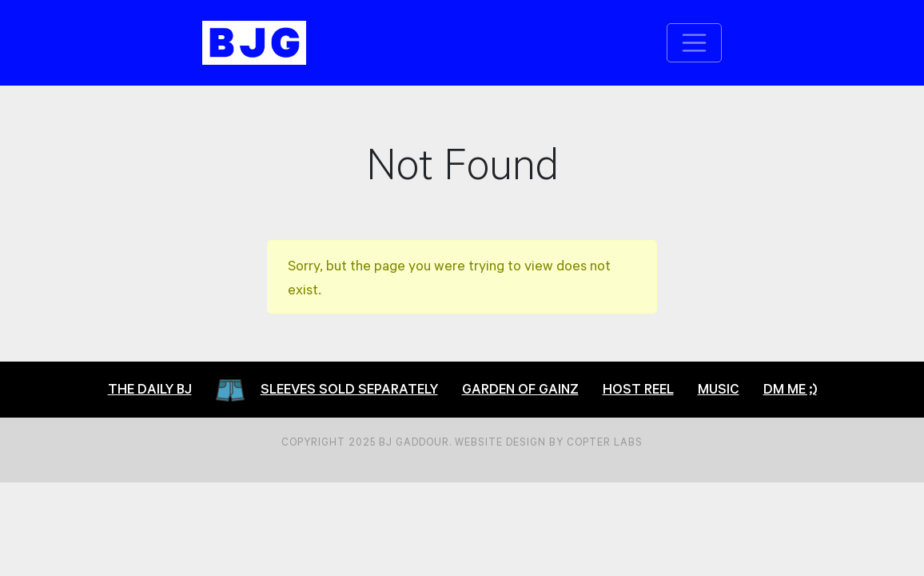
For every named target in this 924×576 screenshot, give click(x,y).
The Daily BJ (150, 388)
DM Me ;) (790, 388)
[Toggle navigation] (695, 43)
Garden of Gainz (520, 388)
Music (719, 388)
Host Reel (638, 388)
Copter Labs (605, 442)
